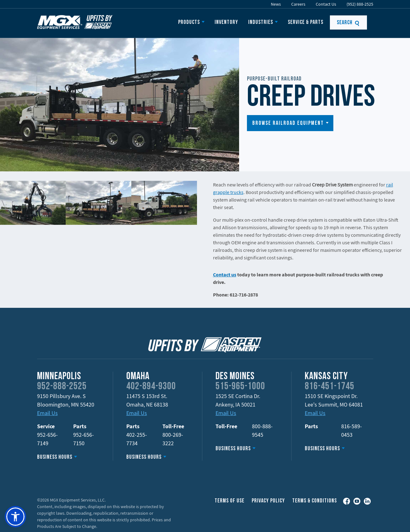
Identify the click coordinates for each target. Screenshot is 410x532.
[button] (290, 123)
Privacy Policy (268, 501)
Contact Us (326, 4)
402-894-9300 (151, 387)
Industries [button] (261, 22)
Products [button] (189, 22)
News (276, 4)
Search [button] (348, 23)
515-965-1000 (240, 387)
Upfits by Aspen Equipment (75, 22)
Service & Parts (306, 22)
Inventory (226, 22)
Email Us (47, 413)
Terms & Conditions (314, 501)
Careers (298, 4)
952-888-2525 (62, 387)
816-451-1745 (330, 387)
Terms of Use (230, 501)
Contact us (225, 274)
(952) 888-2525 (360, 4)
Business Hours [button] (55, 457)
